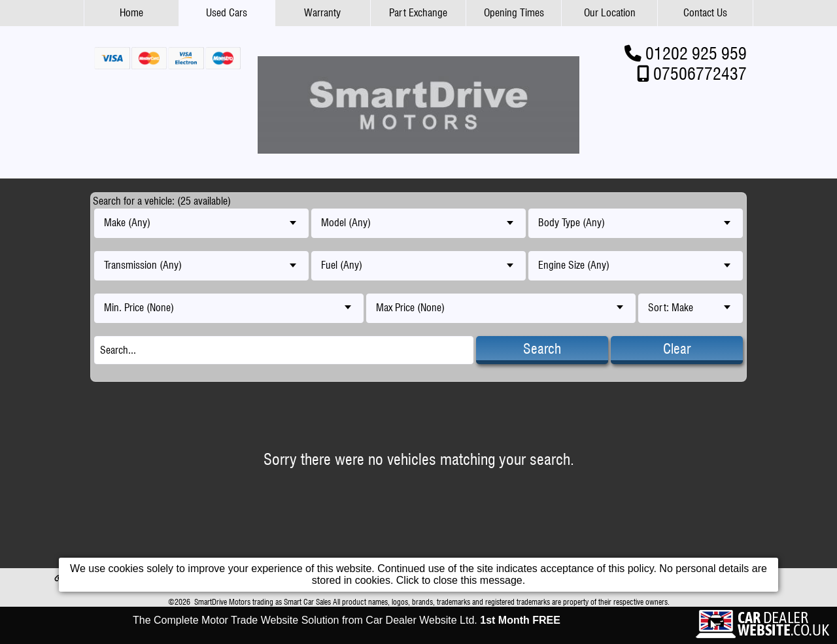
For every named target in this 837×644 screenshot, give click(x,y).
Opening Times (514, 13)
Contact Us (705, 13)
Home (131, 13)
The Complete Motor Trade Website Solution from (347, 620)
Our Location (610, 13)
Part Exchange (418, 13)
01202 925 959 (696, 53)
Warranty (322, 13)
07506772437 (700, 74)
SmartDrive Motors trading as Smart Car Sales (263, 602)
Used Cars (227, 13)
